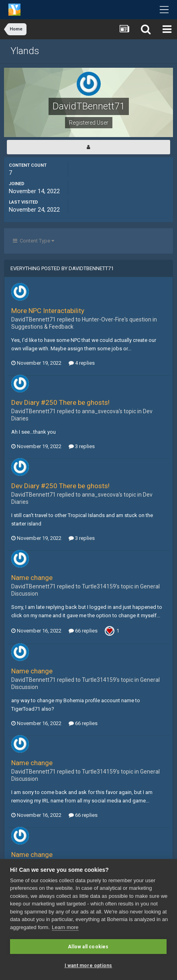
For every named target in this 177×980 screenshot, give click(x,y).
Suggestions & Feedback (42, 327)
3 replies (82, 446)
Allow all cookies (88, 947)
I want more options (88, 966)
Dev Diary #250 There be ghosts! (60, 402)
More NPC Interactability (48, 311)
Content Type (34, 241)
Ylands (25, 51)
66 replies (83, 631)
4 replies (82, 363)
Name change (32, 578)
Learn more (65, 927)
